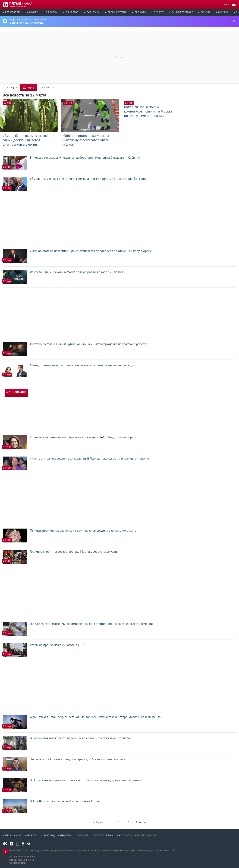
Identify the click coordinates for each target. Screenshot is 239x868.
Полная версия (147, 835)
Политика (93, 12)
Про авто (140, 12)
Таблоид (49, 835)
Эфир (224, 4)
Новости (33, 835)
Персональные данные (22, 860)
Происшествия (117, 12)
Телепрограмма (104, 835)
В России (52, 12)
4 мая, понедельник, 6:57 (18, 6)
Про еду (159, 12)
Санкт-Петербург (182, 12)
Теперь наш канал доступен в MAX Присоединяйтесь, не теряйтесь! (27, 21)
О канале (83, 835)
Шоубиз (223, 12)
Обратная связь (18, 863)
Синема (205, 12)
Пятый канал (13, 835)
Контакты (125, 835)
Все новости (13, 12)
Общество (72, 12)
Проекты (66, 835)
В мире (34, 12)
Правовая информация (22, 857)
